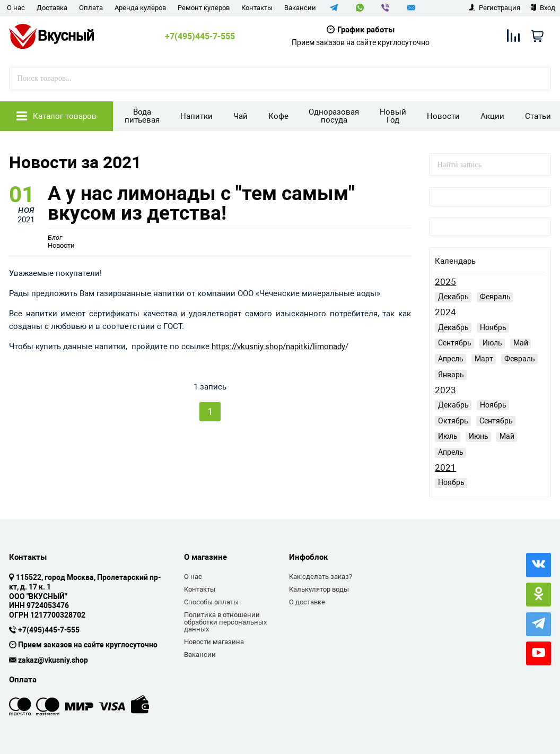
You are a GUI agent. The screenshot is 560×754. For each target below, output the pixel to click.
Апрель (451, 359)
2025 (445, 282)
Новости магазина (214, 642)
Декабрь (453, 297)
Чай (240, 116)
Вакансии (300, 8)
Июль (492, 343)
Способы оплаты (211, 602)
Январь (451, 375)
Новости (443, 116)
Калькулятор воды (319, 589)
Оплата (91, 8)
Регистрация (495, 8)
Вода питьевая (142, 116)
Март (484, 359)
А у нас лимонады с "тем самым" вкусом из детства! (222, 206)
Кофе (278, 116)
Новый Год (393, 116)
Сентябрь (455, 343)
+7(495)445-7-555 (200, 37)
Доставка (52, 8)
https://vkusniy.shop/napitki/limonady (278, 352)
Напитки (196, 116)
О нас (16, 8)
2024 (445, 312)
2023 (445, 390)
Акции (492, 116)
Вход (542, 8)
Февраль (495, 297)
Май (521, 343)
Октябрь (453, 421)
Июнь (479, 436)
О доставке (307, 602)
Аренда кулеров (140, 8)
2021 (445, 468)
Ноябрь (493, 327)
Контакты (257, 8)
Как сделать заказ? (321, 577)
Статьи (538, 116)
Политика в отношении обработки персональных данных (225, 622)
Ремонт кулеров (204, 8)
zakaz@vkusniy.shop (53, 661)
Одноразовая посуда (334, 116)
